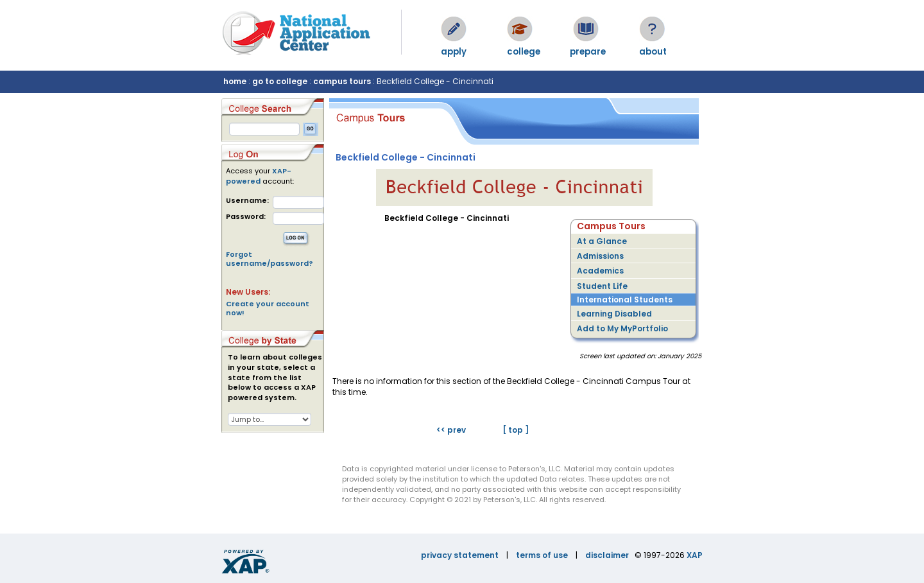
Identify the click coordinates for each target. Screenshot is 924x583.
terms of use (542, 555)
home (235, 81)
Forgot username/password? (269, 259)
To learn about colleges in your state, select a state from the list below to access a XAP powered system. (275, 378)
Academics (600, 271)
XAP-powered (259, 176)
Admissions (600, 256)
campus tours (342, 81)
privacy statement (460, 555)
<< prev (451, 430)
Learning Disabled (614, 314)
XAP (695, 555)
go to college (280, 81)
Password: (246, 217)
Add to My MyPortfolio (622, 328)
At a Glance (602, 241)
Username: (247, 201)
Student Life (602, 286)
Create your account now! (268, 308)
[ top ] (516, 430)
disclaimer (607, 555)
